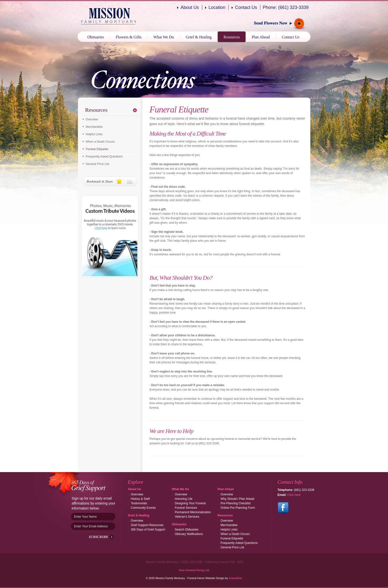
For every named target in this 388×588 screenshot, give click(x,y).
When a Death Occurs (100, 142)
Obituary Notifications (189, 534)
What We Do (164, 37)
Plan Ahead (261, 37)
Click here (294, 495)
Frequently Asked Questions (104, 157)
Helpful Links (94, 134)
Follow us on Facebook (283, 508)
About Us (190, 7)
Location (217, 7)
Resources (232, 37)
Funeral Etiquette (97, 149)
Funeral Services (186, 508)
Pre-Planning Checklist (235, 503)
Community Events (143, 508)
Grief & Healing (199, 37)
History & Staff (140, 499)
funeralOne (235, 578)
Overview (92, 119)
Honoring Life (183, 499)
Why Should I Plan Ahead (237, 499)
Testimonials (139, 503)
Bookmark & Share (110, 181)
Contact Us (246, 7)
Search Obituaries (187, 530)
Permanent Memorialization (193, 512)
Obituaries (96, 37)
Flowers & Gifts (129, 37)
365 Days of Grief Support (148, 530)
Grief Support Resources (147, 525)
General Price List (97, 164)
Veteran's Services (187, 517)
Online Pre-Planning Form (238, 508)
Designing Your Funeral (190, 503)
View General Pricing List (194, 570)
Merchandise (94, 127)
